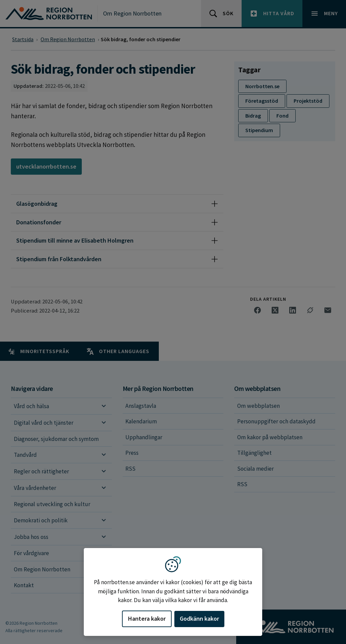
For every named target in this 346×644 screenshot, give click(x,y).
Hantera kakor (147, 618)
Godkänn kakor (199, 618)
